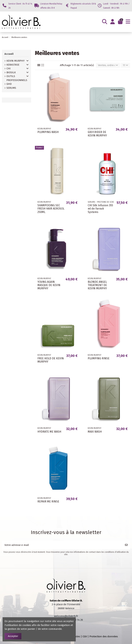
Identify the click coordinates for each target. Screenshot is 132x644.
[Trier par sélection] (108, 65)
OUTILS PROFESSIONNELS (17, 78)
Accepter (13, 636)
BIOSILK (11, 72)
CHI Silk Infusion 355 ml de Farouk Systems (100, 209)
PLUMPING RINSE (99, 358)
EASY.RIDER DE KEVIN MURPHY (97, 134)
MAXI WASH (95, 432)
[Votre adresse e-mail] (62, 545)
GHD (9, 84)
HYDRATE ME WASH (49, 432)
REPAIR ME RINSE (48, 501)
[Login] (113, 22)
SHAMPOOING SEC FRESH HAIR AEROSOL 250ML (51, 209)
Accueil (9, 54)
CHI (9, 68)
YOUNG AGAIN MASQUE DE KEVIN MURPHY (49, 285)
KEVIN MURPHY (16, 61)
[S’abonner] (126, 545)
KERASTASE (13, 65)
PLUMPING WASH (48, 132)
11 (125, 65)
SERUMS (11, 88)
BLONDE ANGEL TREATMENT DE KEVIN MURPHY (97, 285)
